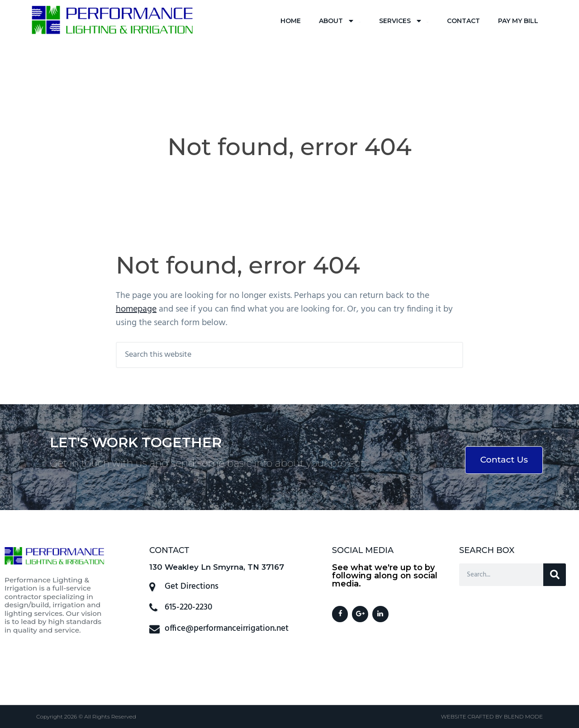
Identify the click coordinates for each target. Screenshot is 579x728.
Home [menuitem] (291, 21)
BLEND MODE (523, 716)
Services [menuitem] (404, 21)
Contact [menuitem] (463, 21)
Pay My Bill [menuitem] (518, 21)
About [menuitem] (340, 21)
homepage (136, 309)
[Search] (555, 575)
